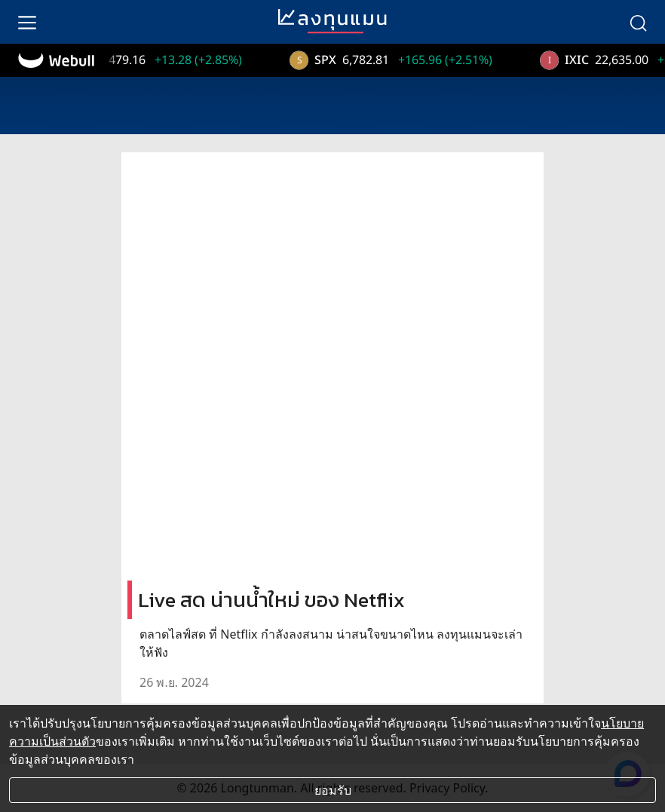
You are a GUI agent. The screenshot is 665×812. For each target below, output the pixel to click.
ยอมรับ (333, 790)
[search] (638, 22)
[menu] (27, 22)
